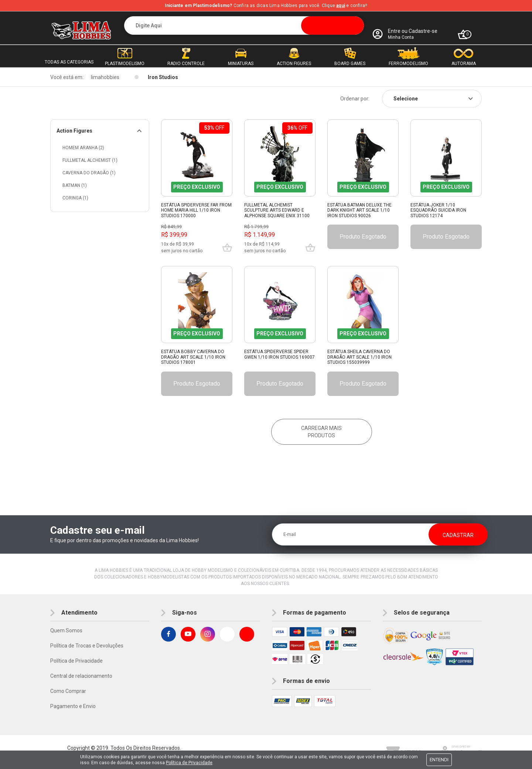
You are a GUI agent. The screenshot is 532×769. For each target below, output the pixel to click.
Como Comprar (68, 691)
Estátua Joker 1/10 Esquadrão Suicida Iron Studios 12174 (438, 210)
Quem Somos (66, 630)
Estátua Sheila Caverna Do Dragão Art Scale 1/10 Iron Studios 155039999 (359, 357)
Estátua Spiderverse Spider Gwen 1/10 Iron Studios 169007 (279, 354)
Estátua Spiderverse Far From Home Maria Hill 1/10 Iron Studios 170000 (196, 210)
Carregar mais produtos (321, 432)
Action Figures (74, 131)
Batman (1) (75, 185)
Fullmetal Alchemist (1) (90, 160)
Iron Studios (163, 77)
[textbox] (244, 25)
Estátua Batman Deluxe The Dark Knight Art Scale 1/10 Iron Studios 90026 (359, 210)
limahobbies (105, 77)
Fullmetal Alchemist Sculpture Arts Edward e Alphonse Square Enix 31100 (277, 210)
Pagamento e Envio (73, 706)
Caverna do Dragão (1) (89, 173)
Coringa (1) (75, 198)
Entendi (439, 760)
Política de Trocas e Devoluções (87, 646)
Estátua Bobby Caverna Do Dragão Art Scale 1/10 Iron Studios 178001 (193, 357)
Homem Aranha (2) (83, 148)
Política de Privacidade (76, 661)
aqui (341, 6)
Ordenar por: (355, 99)
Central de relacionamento (81, 676)
